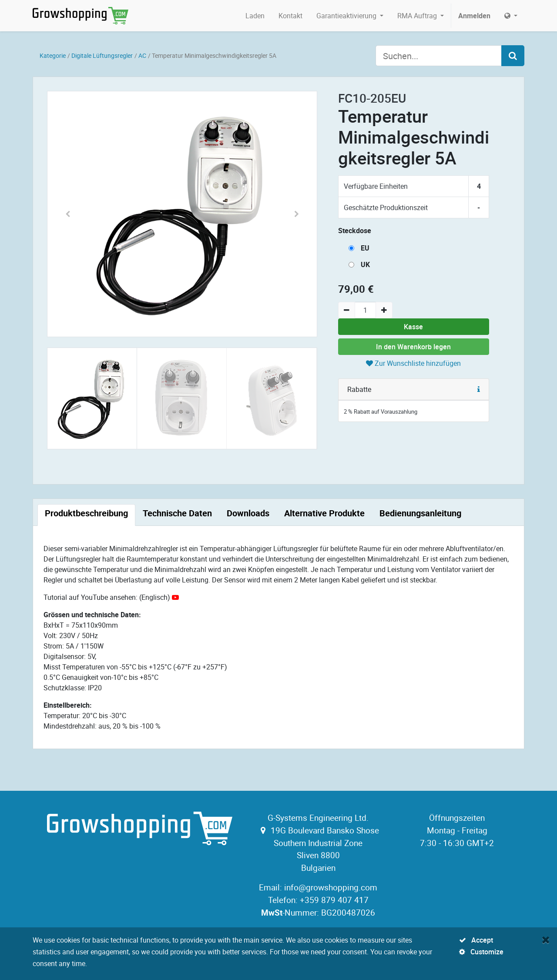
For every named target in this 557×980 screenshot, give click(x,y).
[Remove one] (347, 310)
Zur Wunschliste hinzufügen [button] (413, 363)
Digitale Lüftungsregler (102, 55)
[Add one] (384, 310)
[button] (68, 214)
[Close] (546, 940)
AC (142, 55)
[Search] (513, 56)
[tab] (86, 515)
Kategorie (53, 55)
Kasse (413, 327)
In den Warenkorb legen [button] (413, 347)
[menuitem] (255, 16)
